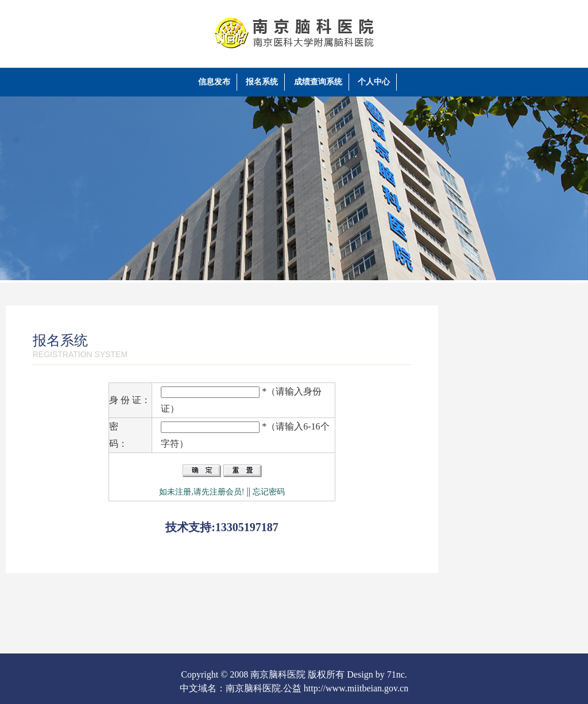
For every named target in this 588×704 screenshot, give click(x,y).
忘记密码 (269, 492)
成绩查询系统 (318, 82)
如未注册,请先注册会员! (202, 492)
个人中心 (374, 82)
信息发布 (214, 82)
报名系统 (262, 82)
